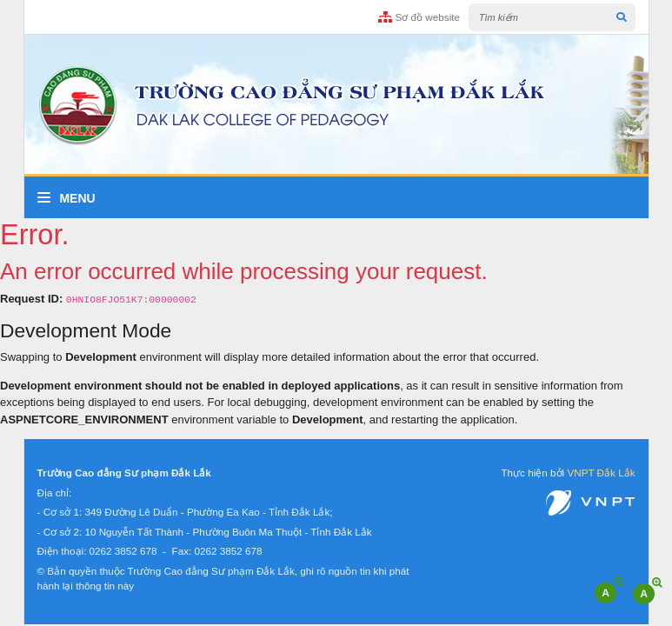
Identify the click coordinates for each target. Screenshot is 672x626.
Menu (67, 198)
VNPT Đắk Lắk (601, 473)
